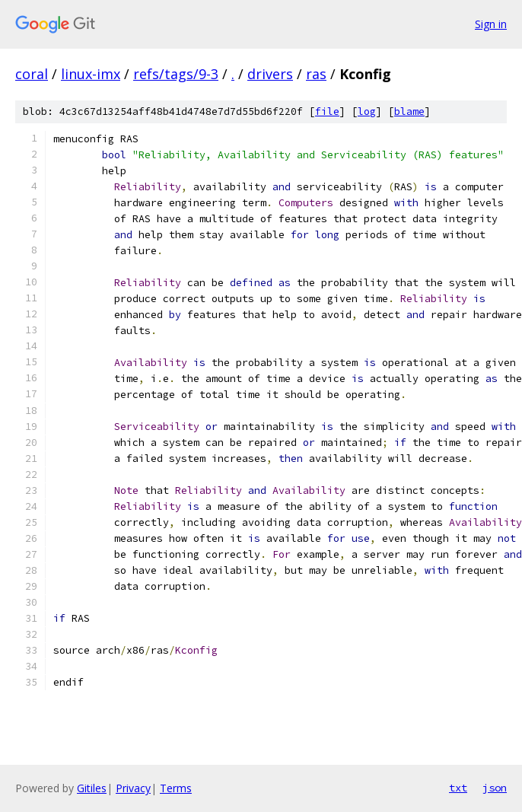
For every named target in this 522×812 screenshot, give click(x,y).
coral (32, 74)
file (327, 111)
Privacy (133, 788)
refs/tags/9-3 (176, 74)
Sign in (491, 24)
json (495, 788)
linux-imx (91, 74)
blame (409, 111)
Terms (176, 788)
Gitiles (92, 788)
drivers (270, 74)
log (367, 111)
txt (458, 788)
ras (316, 74)
